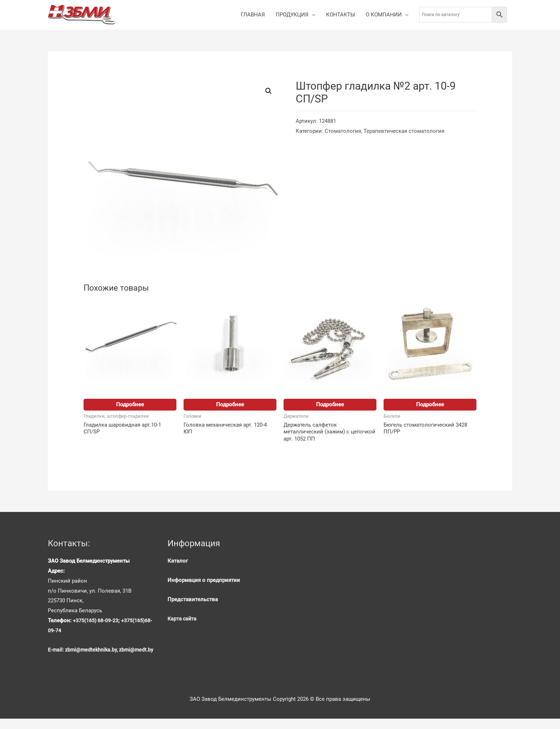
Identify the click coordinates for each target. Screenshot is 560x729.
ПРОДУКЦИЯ (292, 15)
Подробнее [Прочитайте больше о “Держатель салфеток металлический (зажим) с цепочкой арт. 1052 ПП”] (330, 405)
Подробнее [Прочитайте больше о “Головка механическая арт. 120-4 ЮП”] (230, 405)
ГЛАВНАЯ (253, 15)
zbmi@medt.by (66, 660)
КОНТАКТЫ (341, 15)
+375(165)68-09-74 (72, 631)
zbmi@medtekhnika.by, (93, 650)
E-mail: (57, 650)
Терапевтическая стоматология (404, 131)
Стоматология (343, 131)
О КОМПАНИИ (384, 15)
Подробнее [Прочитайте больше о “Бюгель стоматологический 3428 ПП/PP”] (430, 405)
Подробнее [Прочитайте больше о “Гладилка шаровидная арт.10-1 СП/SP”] (130, 405)
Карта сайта (183, 619)
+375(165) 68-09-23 (98, 621)
